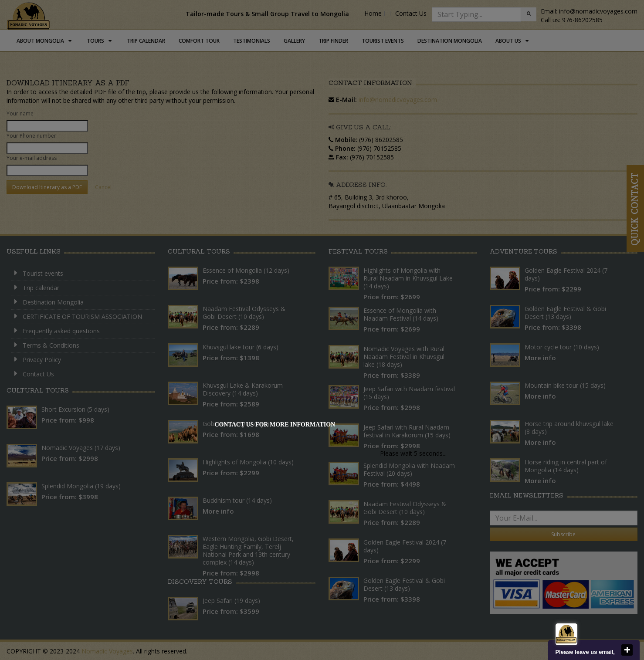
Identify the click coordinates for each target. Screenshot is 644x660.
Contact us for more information (275, 425)
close (627, 650)
